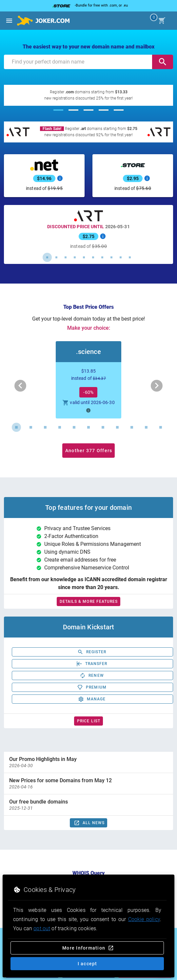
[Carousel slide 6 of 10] (93, 257)
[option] (88, 762)
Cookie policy (144, 919)
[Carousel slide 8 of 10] (111, 257)
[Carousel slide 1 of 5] (58, 110)
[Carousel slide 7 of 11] (103, 427)
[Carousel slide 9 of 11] (132, 427)
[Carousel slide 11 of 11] (161, 427)
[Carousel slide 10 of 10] (130, 257)
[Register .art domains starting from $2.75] (88, 132)
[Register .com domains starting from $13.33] (88, 95)
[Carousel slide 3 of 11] (45, 427)
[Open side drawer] (9, 21)
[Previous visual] (20, 386)
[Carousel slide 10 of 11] (146, 427)
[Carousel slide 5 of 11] (74, 427)
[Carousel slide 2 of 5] (73, 110)
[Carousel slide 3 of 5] (88, 110)
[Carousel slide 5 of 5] (119, 110)
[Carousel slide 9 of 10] (121, 257)
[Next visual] (157, 386)
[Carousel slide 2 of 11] (31, 427)
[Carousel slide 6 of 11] (88, 427)
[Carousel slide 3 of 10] (66, 257)
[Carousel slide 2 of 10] (56, 257)
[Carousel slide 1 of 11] (16, 427)
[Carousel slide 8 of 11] (117, 427)
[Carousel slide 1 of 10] (47, 257)
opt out (42, 928)
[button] (88, 380)
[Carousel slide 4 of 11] (60, 427)
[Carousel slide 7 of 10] (102, 257)
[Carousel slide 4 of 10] (75, 257)
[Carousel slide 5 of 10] (84, 257)
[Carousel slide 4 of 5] (104, 110)
